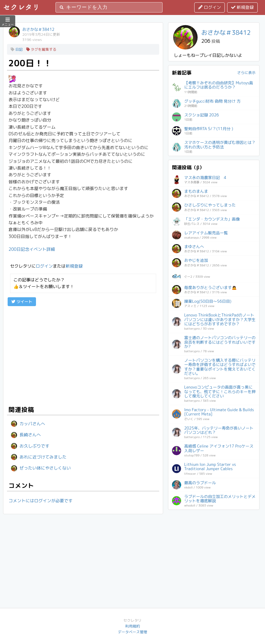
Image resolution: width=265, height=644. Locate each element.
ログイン (209, 7)
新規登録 (242, 7)
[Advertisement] (83, 355)
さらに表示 (246, 73)
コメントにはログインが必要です (41, 501)
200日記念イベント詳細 (32, 249)
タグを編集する (41, 49)
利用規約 (132, 626)
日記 (17, 49)
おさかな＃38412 (38, 29)
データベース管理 (132, 632)
